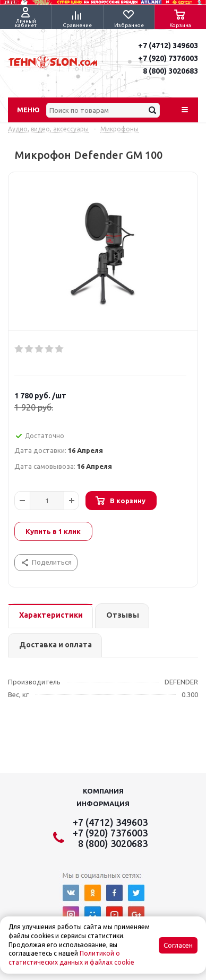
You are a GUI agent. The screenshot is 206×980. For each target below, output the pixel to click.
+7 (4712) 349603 (168, 46)
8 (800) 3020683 (170, 71)
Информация (103, 804)
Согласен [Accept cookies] (178, 945)
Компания (103, 791)
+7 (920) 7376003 (168, 58)
